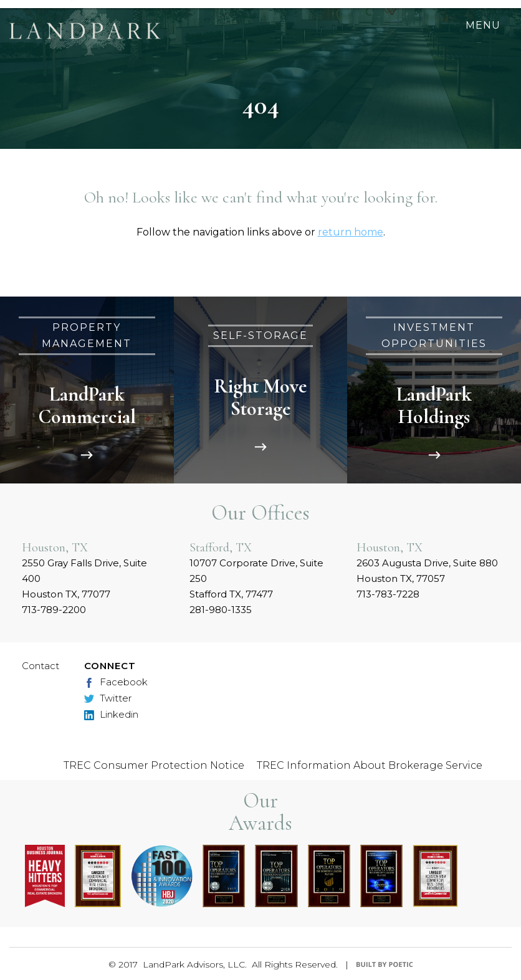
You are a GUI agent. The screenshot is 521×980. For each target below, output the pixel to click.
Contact (41, 666)
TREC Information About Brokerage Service (370, 765)
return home (351, 232)
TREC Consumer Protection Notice (154, 765)
